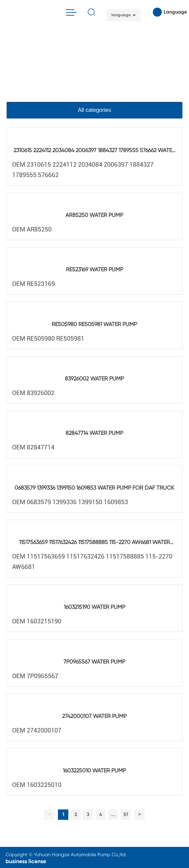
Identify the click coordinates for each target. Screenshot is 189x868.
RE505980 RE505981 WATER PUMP (94, 324)
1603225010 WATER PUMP (94, 770)
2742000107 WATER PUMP (94, 716)
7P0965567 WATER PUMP (94, 662)
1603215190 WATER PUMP (94, 607)
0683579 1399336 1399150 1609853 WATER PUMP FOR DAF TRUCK (94, 488)
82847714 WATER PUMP (94, 433)
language (121, 15)
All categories (94, 110)
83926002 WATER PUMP (94, 379)
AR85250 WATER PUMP (94, 215)
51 (126, 814)
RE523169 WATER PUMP (94, 269)
